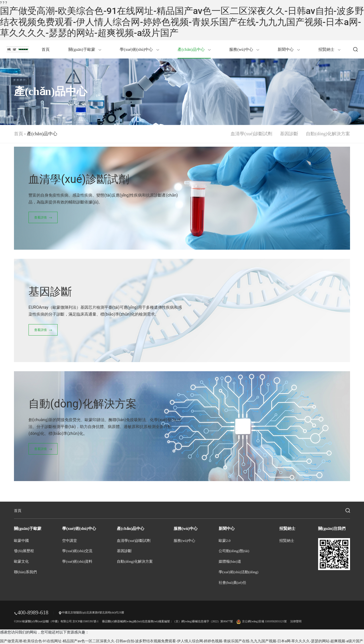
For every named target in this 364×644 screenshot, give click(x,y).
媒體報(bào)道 (230, 562)
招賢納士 (329, 49)
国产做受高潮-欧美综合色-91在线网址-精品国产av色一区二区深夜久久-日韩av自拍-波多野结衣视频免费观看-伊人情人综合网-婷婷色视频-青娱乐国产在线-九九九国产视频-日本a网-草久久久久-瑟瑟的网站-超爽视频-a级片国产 (182, 22)
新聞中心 (289, 49)
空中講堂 (70, 541)
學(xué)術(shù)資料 (77, 562)
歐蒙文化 (21, 562)
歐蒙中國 (21, 541)
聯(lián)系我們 (25, 572)
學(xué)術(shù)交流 (77, 551)
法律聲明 (296, 621)
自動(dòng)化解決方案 (328, 134)
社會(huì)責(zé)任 (232, 583)
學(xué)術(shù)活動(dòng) (238, 572)
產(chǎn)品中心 (194, 49)
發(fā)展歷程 (24, 551)
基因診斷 (289, 134)
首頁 (46, 49)
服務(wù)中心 (244, 49)
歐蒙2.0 (225, 541)
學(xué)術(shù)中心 (139, 49)
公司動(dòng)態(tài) (234, 551)
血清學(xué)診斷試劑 (251, 134)
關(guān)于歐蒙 (85, 49)
